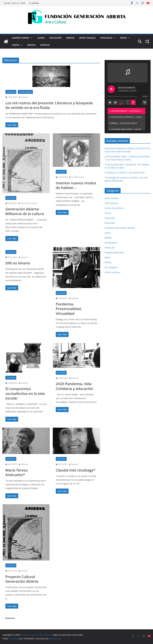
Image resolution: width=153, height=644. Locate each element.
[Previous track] (110, 102)
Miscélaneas (111, 243)
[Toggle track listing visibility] (145, 102)
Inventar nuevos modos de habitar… (76, 185)
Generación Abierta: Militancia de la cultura (25, 211)
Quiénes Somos (21, 38)
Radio (123, 38)
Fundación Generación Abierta (120, 228)
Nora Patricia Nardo (29, 203)
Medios (70, 38)
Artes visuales (87, 38)
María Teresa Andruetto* (17, 472)
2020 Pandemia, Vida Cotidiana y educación (74, 386)
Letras (41, 38)
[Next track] (115, 102)
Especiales (106, 38)
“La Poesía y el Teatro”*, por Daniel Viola (125, 173)
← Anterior (9, 618)
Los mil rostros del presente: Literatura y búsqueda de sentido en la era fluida (49, 105)
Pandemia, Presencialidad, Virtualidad (69, 309)
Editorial (24, 97)
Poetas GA (110, 248)
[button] (31, 38)
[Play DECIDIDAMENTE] (111, 89)
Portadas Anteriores (115, 252)
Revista (31, 45)
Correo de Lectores (114, 208)
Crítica (108, 213)
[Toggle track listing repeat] (133, 102)
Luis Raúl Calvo (77, 177)
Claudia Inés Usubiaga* (76, 470)
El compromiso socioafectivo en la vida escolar (25, 393)
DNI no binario (18, 263)
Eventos (45, 45)
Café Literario (111, 203)
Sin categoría (111, 267)
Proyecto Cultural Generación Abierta (22, 579)
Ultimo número (25, 92)
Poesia (16, 45)
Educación (56, 38)
